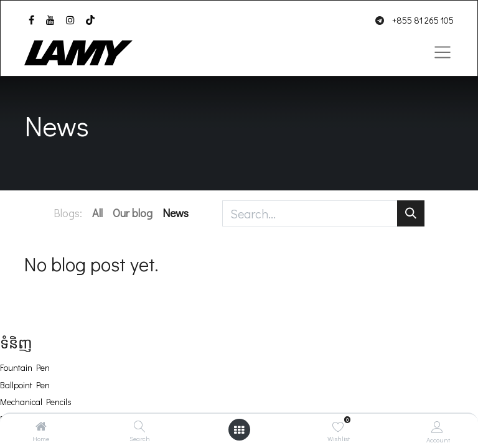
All (97, 213)
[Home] (41, 426)
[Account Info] (437, 427)
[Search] (140, 426)
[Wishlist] (338, 427)
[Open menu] (239, 430)
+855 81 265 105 (423, 20)
